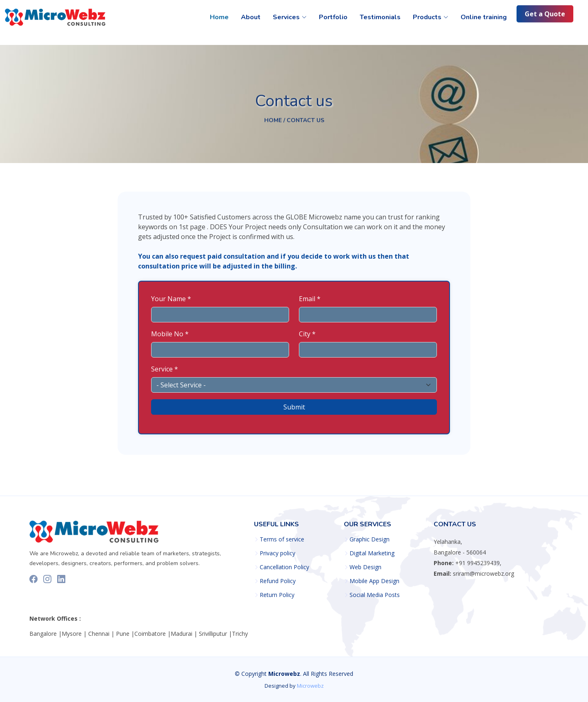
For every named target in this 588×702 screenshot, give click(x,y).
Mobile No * (170, 334)
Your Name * (171, 299)
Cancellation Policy (284, 567)
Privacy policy (277, 553)
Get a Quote (545, 14)
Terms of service (282, 539)
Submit (294, 407)
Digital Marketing (372, 553)
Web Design (365, 567)
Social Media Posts (375, 595)
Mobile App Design (374, 581)
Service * (165, 369)
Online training (484, 17)
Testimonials (380, 17)
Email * (310, 299)
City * (307, 334)
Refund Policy (278, 581)
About (251, 17)
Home (219, 17)
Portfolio (333, 17)
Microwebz (310, 686)
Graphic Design (370, 539)
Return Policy (277, 595)
